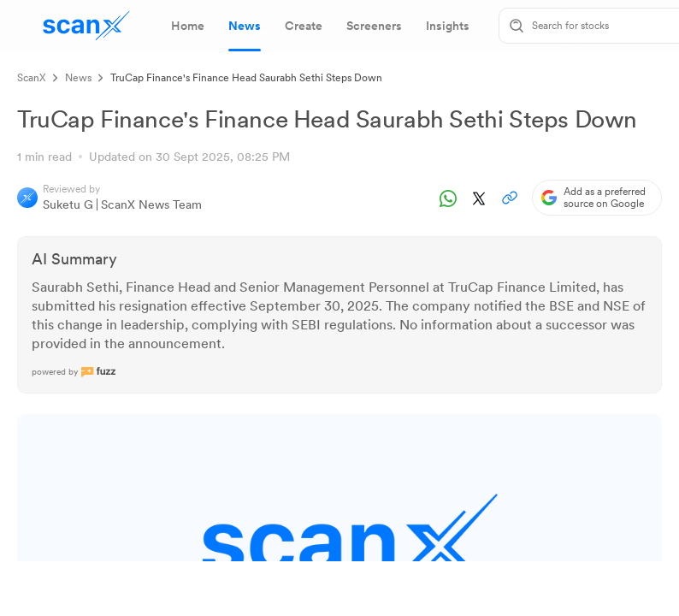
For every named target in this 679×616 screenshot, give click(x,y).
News (78, 78)
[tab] (188, 26)
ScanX (32, 78)
